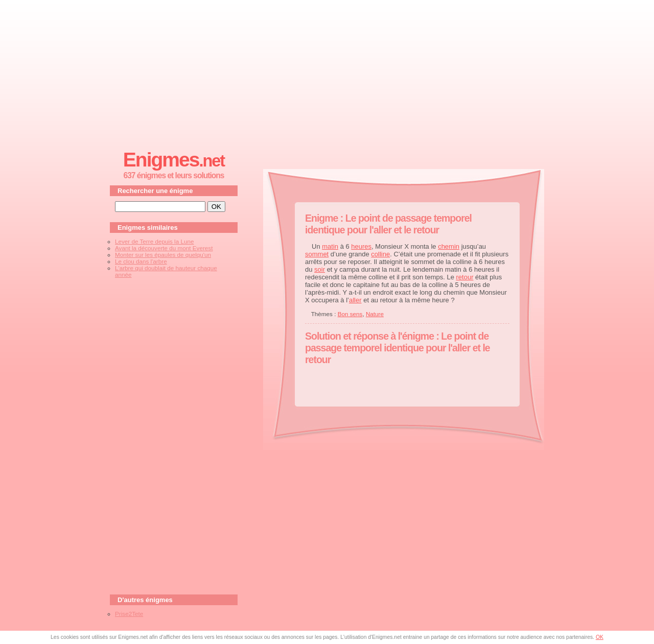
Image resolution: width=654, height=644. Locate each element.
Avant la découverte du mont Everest (164, 248)
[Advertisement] (327, 72)
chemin (449, 246)
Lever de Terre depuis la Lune (154, 241)
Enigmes (174, 160)
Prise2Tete (129, 614)
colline (380, 254)
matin (330, 246)
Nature (375, 314)
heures (361, 246)
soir (320, 269)
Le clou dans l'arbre (141, 261)
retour (465, 277)
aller (355, 300)
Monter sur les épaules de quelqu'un (163, 255)
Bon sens (350, 314)
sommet (317, 254)
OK (600, 637)
